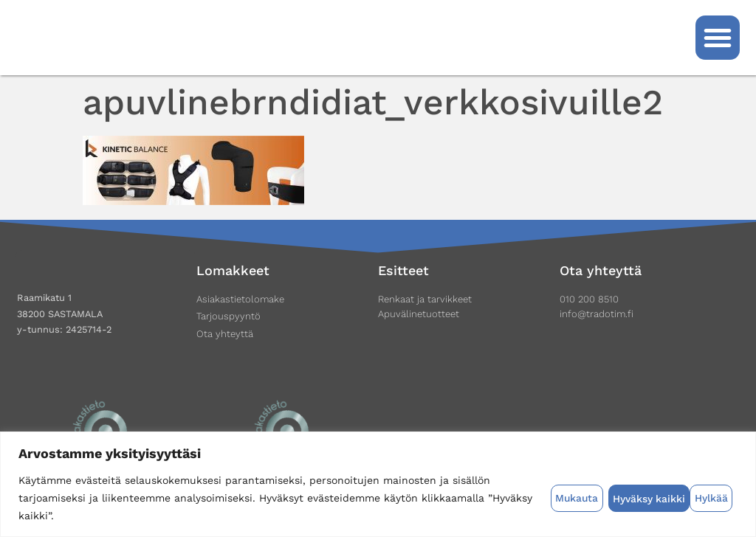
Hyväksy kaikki (697, 498)
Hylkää (629, 498)
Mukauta (575, 498)
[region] (378, 484)
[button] (718, 38)
